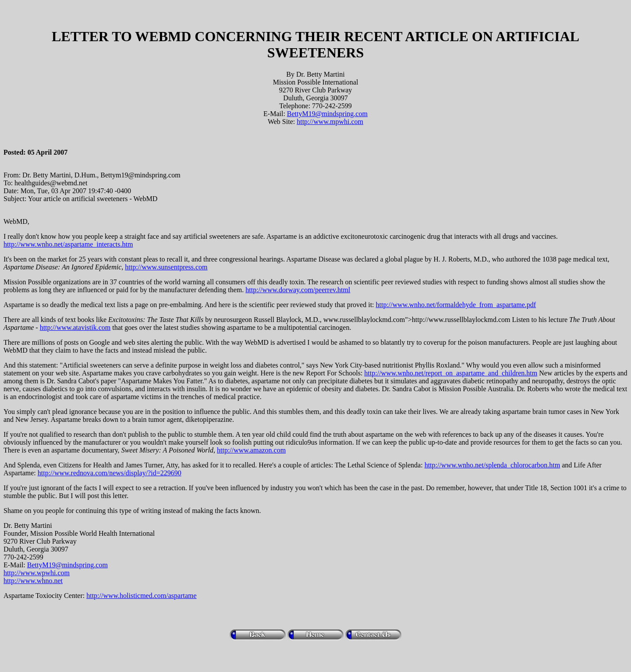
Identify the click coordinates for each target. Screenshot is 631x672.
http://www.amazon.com (251, 450)
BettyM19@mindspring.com (327, 114)
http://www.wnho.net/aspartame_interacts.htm (68, 244)
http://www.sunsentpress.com (166, 267)
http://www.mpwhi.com (330, 122)
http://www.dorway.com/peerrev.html (298, 290)
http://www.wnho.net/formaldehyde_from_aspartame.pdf (456, 305)
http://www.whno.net (33, 581)
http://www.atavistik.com (75, 327)
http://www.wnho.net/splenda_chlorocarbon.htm (493, 465)
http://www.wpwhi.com (37, 573)
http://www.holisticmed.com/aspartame (141, 596)
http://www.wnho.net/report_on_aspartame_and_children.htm (451, 373)
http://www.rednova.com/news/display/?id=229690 (110, 473)
